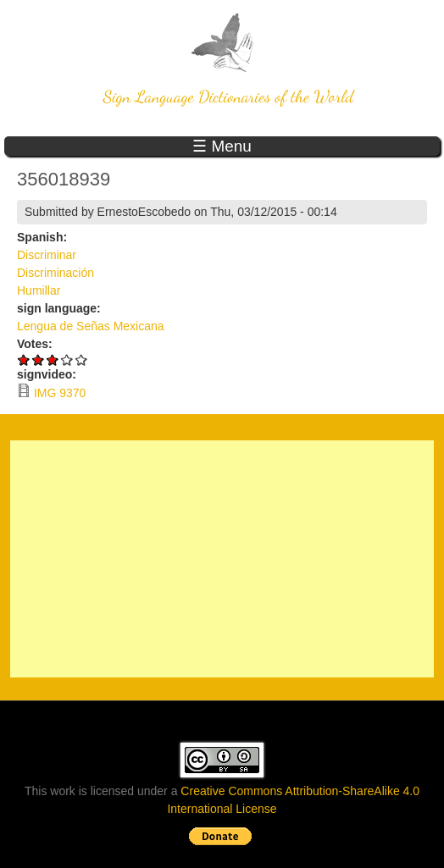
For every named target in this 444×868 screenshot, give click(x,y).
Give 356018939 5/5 (82, 359)
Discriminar (47, 255)
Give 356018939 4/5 (67, 359)
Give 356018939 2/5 (39, 359)
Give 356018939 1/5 (24, 359)
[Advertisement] (222, 559)
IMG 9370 (60, 393)
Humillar (39, 290)
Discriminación (55, 273)
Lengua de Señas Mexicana (91, 326)
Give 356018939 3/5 (53, 359)
